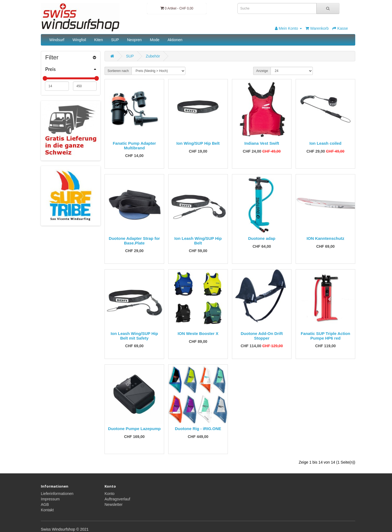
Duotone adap (262, 238)
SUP (115, 40)
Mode (154, 40)
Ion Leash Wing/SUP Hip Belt (198, 241)
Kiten (99, 40)
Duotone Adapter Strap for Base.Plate (134, 241)
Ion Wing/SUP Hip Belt (198, 143)
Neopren (134, 40)
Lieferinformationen (57, 494)
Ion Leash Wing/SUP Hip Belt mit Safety (134, 336)
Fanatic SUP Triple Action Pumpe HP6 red (326, 336)
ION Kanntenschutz (325, 238)
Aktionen (175, 40)
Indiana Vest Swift (262, 143)
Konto (110, 494)
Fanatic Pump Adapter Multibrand (134, 146)
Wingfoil (79, 40)
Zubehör (153, 56)
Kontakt (47, 510)
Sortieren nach (118, 71)
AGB (45, 504)
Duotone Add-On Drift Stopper (262, 336)
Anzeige (262, 71)
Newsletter (114, 504)
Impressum (50, 499)
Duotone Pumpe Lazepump (134, 429)
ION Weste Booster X (198, 333)
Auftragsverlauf (117, 499)
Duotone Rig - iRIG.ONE (198, 429)
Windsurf (57, 40)
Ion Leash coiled (326, 143)
